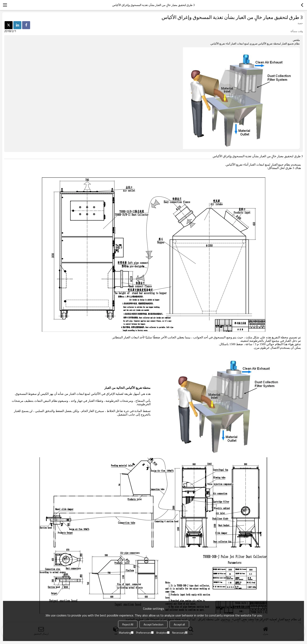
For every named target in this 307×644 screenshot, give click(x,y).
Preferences (145, 633)
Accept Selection (153, 624)
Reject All (128, 624)
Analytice (163, 633)
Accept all (179, 624)
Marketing (126, 633)
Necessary (180, 633)
